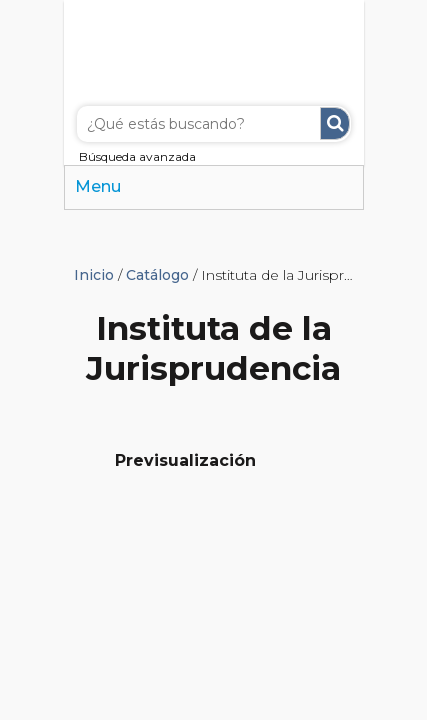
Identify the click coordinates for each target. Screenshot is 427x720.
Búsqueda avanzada (137, 156)
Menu (98, 186)
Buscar (335, 123)
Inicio (94, 275)
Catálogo (157, 275)
